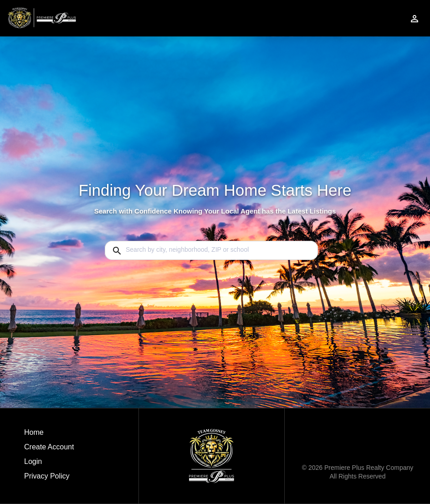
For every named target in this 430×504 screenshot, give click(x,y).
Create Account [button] (49, 447)
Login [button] (33, 461)
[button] (49, 464)
